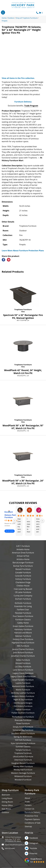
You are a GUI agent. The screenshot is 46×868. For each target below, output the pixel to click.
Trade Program (31, 106)
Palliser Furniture (23, 710)
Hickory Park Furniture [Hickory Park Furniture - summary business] (10, 516)
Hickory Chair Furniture (23, 639)
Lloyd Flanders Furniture (23, 680)
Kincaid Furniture (23, 663)
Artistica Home (23, 559)
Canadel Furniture (23, 573)
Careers (28, 805)
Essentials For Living (23, 606)
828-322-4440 (10, 848)
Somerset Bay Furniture (23, 730)
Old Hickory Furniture (23, 706)
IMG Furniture (23, 646)
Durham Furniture (23, 599)
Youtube (33, 848)
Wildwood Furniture (23, 776)
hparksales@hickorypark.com (15, 845)
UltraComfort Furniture (23, 757)
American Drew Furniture (23, 553)
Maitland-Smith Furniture (23, 686)
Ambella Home (23, 549)
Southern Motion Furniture (23, 733)
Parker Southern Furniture (23, 713)
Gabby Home (23, 623)
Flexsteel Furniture (23, 613)
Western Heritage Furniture (23, 773)
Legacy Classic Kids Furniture (23, 676)
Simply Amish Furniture (23, 727)
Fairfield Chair (23, 610)
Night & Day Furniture (23, 700)
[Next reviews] (42, 521)
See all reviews (10, 531)
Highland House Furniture (23, 643)
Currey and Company (23, 596)
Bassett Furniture (23, 569)
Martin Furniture (23, 690)
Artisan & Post (23, 556)
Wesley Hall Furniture (23, 770)
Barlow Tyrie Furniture (23, 566)
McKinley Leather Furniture (23, 693)
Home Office (7, 805)
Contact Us (29, 809)
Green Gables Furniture (23, 626)
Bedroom (6, 795)
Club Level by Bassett (23, 589)
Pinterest (33, 853)
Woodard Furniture (23, 780)
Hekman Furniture (23, 636)
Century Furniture (23, 579)
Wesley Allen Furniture (23, 766)
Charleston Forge (23, 582)
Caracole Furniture (23, 576)
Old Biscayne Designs (23, 703)
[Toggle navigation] (3, 12)
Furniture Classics (23, 620)
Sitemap (28, 826)
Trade (27, 802)
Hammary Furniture (23, 629)
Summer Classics (23, 747)
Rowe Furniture (23, 723)
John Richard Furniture (23, 653)
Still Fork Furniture (23, 740)
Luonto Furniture (23, 683)
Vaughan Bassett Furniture (23, 763)
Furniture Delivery (23, 102)
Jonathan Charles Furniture (23, 656)
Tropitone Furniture (23, 309)
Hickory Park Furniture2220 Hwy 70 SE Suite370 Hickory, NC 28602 (13, 839)
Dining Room (7, 802)
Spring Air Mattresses (23, 737)
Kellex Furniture (23, 660)
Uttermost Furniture (23, 760)
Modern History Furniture (23, 696)
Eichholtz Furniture (23, 603)
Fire (23, 312)
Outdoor (5, 812)
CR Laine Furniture (23, 592)
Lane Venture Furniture (23, 670)
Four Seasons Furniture (23, 616)
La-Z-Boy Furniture (23, 667)
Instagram (34, 843)
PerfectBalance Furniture (23, 717)
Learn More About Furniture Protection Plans (23, 251)
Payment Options (32, 819)
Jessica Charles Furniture (23, 649)
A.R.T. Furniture (23, 546)
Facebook (34, 838)
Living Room (7, 798)
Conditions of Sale (33, 823)
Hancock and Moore (23, 633)
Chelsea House (23, 586)
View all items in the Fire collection (18, 78)
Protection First (31, 816)
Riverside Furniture (23, 720)
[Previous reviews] (15, 521)
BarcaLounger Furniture (23, 563)
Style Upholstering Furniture (23, 743)
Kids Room (6, 809)
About (27, 798)
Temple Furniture (23, 750)
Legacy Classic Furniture (23, 673)
